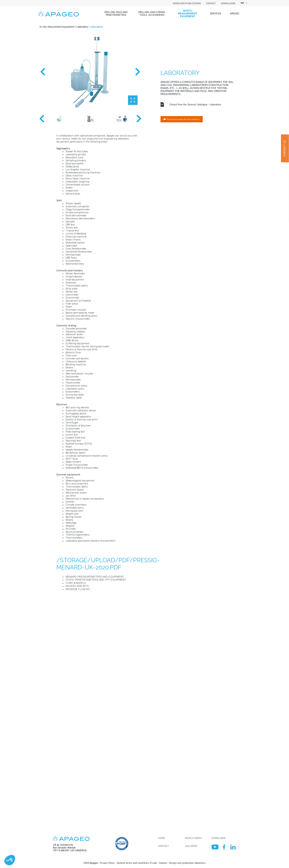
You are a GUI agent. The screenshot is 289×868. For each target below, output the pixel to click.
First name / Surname (68, 818)
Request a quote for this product (183, 119)
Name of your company (69, 770)
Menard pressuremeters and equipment (95, 577)
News (161, 838)
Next (138, 72)
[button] (10, 860)
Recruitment (194, 838)
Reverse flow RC (78, 589)
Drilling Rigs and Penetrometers (116, 13)
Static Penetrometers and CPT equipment (96, 580)
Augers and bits (77, 586)
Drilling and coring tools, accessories (152, 13)
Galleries (191, 846)
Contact (211, 3)
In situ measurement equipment (188, 14)
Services (215, 13)
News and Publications (187, 3)
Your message (64, 866)
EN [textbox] (242, 3)
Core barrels (76, 583)
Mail (59, 834)
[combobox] (243, 3)
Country (61, 786)
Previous (43, 72)
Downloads (228, 3)
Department (63, 802)
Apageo (234, 13)
